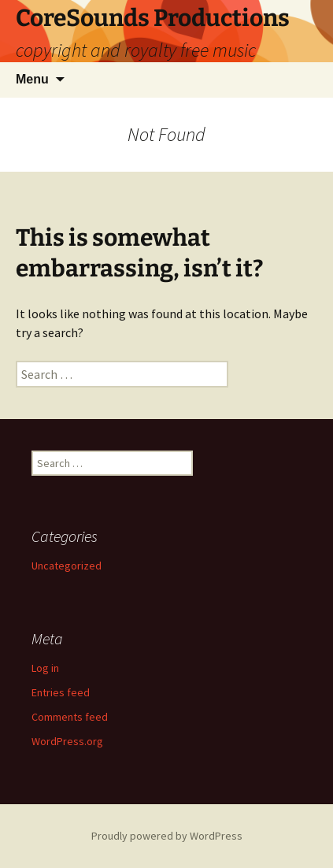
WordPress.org (67, 741)
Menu (32, 79)
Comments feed (70, 717)
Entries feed (61, 692)
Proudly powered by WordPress (167, 836)
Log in (45, 668)
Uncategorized (67, 566)
